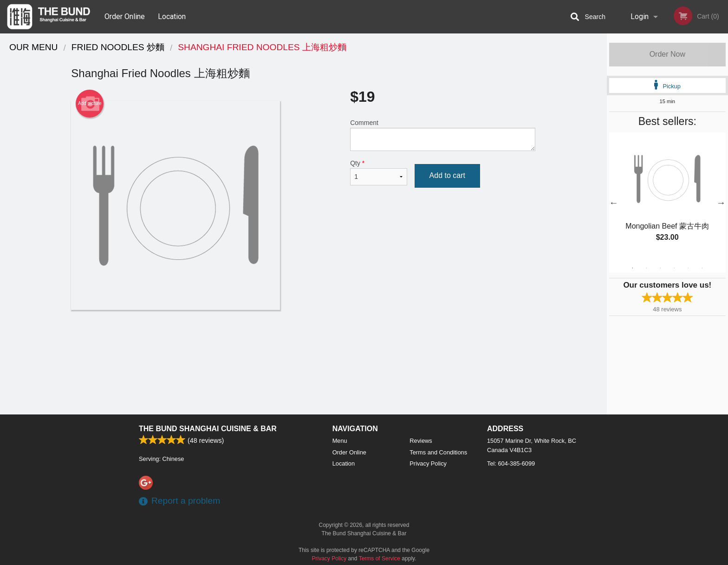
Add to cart (447, 175)
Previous (614, 203)
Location (172, 16)
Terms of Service (380, 558)
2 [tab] (646, 268)
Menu (340, 441)
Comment (443, 135)
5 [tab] (688, 268)
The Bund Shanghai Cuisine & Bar (208, 429)
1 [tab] (632, 268)
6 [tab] (702, 268)
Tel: (511, 463)
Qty (378, 172)
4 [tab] (674, 268)
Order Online (125, 16)
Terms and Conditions (438, 452)
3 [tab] (660, 268)
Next (721, 203)
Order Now (667, 54)
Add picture (90, 104)
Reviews (421, 441)
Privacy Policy (428, 463)
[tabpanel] (667, 197)
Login (640, 16)
